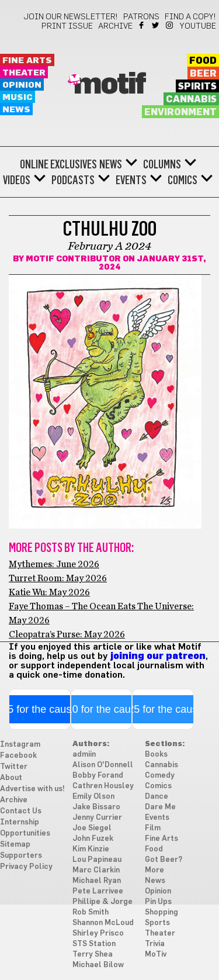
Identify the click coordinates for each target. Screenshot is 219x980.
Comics (182, 180)
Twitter (156, 25)
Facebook (142, 25)
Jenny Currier (97, 818)
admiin (84, 755)
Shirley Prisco (98, 934)
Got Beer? (164, 860)
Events (131, 180)
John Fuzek (93, 839)
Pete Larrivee (98, 891)
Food (203, 61)
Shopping (161, 912)
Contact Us (21, 811)
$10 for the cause (101, 709)
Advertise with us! (32, 789)
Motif (109, 85)
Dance (157, 797)
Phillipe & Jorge (102, 902)
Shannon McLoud (103, 923)
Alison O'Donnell (103, 765)
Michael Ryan (97, 881)
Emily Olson (93, 797)
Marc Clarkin (96, 870)
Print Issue (67, 26)
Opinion (22, 85)
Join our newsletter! (71, 17)
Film (153, 828)
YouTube (198, 26)
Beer (203, 74)
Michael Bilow (98, 965)
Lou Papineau (97, 860)
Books (156, 755)
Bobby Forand (98, 776)
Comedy (160, 776)
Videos (17, 180)
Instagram (170, 25)
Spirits (197, 87)
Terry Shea (93, 955)
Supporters (21, 856)
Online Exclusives (58, 164)
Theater (24, 73)
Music (18, 97)
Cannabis (191, 99)
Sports (157, 923)
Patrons (141, 17)
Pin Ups (158, 902)
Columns (162, 164)
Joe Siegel (92, 828)
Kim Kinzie (91, 849)
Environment (180, 112)
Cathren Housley (103, 786)
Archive (115, 26)
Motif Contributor (73, 259)
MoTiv (156, 955)
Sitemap (15, 845)
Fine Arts (27, 61)
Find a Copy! (190, 17)
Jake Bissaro (96, 807)
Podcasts (73, 180)
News (16, 110)
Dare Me (160, 807)
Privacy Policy (26, 867)
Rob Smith (91, 912)
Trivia (155, 944)
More (154, 870)
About (11, 778)
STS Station (94, 944)
